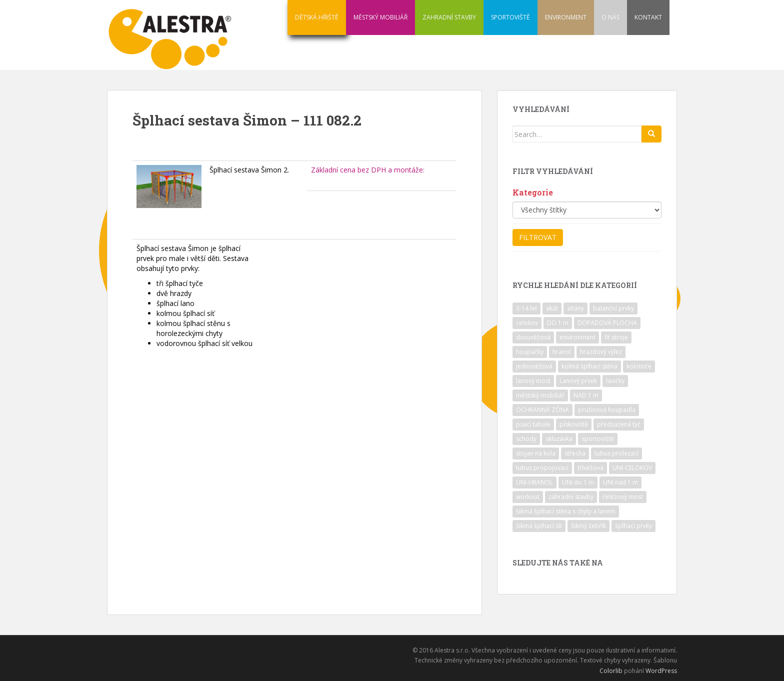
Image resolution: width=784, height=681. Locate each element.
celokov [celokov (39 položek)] (527, 323)
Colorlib (611, 671)
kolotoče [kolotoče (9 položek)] (639, 366)
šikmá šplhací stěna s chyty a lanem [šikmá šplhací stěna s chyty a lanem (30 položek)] (566, 511)
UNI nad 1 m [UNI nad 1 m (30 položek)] (620, 482)
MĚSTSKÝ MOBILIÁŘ (380, 17)
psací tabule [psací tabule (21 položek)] (533, 424)
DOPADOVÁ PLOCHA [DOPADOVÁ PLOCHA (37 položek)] (607, 323)
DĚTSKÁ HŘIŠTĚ (317, 17)
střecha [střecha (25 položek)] (575, 453)
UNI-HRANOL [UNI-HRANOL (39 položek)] (534, 482)
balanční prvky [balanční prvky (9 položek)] (613, 308)
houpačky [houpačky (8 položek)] (530, 352)
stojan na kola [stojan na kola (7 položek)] (536, 453)
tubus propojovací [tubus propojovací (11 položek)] (542, 468)
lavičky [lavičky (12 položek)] (615, 381)
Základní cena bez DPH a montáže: (368, 170)
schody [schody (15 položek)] (526, 439)
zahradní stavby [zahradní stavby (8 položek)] (571, 497)
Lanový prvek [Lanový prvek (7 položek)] (578, 381)
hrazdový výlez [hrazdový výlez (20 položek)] (601, 352)
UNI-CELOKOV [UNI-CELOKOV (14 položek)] (632, 468)
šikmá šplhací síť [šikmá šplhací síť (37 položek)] (539, 526)
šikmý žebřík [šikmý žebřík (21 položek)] (588, 526)
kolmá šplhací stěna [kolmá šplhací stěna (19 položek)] (589, 366)
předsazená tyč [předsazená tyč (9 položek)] (619, 424)
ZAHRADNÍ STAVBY (449, 17)
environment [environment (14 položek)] (577, 337)
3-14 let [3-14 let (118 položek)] (526, 308)
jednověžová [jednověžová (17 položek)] (534, 366)
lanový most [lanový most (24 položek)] (533, 381)
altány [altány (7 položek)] (575, 308)
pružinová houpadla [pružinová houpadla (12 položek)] (607, 410)
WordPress (661, 671)
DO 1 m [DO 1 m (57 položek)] (558, 323)
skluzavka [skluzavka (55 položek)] (559, 439)
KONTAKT (648, 17)
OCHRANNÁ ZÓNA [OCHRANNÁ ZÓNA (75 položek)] (542, 410)
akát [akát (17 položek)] (552, 308)
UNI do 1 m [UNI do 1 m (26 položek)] (578, 482)
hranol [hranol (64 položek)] (562, 352)
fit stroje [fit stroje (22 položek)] (616, 337)
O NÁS (610, 17)
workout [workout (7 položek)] (528, 497)
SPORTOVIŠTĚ (510, 17)
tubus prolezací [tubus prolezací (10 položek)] (616, 453)
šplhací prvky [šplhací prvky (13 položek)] (633, 526)
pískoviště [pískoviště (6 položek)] (574, 424)
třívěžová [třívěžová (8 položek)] (590, 468)
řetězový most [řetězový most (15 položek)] (623, 497)
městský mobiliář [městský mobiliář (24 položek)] (540, 395)
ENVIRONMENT (566, 17)
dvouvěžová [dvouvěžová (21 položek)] (533, 337)
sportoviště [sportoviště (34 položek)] (598, 439)
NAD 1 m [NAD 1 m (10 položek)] (586, 395)
